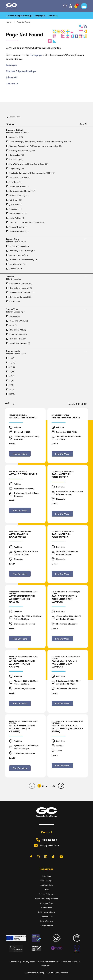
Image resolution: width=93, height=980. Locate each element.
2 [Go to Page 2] (43, 786)
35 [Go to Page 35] (54, 786)
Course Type (46, 309)
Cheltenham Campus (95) (19, 283)
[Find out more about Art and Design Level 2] (20, 454)
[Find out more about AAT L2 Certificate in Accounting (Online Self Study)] (62, 765)
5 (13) (10, 376)
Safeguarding (47, 885)
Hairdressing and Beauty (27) (21, 191)
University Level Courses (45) (21, 251)
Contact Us (12, 83)
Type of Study (46, 239)
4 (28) (10, 371)
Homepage (36, 55)
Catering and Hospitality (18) (21, 150)
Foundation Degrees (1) (18, 343)
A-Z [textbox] (7, 403)
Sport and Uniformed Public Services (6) (25, 222)
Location (46, 276)
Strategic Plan (47, 903)
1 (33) (10, 358)
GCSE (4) (12, 325)
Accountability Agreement (46, 899)
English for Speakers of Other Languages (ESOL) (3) (31, 173)
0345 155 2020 (50, 840)
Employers (40, 15)
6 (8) (10, 380)
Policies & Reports (47, 894)
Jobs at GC (53, 15)
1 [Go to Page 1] (39, 786)
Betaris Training (46, 921)
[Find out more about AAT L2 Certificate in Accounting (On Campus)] (20, 639)
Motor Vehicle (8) (15, 218)
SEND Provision (47, 925)
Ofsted (47, 890)
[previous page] (32, 786)
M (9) (10, 389)
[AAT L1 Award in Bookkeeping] (68, 475)
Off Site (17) (13, 301)
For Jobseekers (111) (16, 264)
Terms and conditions (71, 962)
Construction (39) (15, 155)
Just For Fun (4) (14, 204)
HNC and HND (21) (16, 339)
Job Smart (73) (14, 200)
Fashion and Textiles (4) (18, 177)
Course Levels (46, 351)
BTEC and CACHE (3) (17, 321)
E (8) (10, 385)
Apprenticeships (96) (17, 255)
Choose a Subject (46, 130)
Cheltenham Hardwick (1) (19, 288)
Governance (47, 907)
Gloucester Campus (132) (19, 297)
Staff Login (47, 876)
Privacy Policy (29, 962)
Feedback (45, 965)
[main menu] (84, 6)
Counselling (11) (15, 159)
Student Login (46, 881)
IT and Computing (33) (18, 195)
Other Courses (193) (17, 334)
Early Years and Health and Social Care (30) (27, 164)
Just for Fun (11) (14, 269)
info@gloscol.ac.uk (50, 845)
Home (8, 22)
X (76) (11, 394)
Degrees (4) (13, 316)
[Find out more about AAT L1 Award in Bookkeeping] (62, 514)
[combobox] (11, 405)
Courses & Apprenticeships (19, 15)
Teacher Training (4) (17, 227)
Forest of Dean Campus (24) (20, 292)
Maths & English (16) (17, 213)
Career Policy (46, 916)
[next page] (61, 786)
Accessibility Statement (48, 962)
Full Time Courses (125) (18, 246)
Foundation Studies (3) (18, 186)
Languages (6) (14, 209)
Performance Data (46, 912)
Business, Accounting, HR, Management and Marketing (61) (34, 146)
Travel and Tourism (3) (18, 231)
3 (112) (11, 367)
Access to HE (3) (15, 137)
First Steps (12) (14, 182)
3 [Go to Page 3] (47, 786)
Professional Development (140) (22, 260)
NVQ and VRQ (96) (16, 330)
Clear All (83, 124)
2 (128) (11, 362)
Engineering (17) (15, 168)
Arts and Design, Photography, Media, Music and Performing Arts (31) (39, 141)
